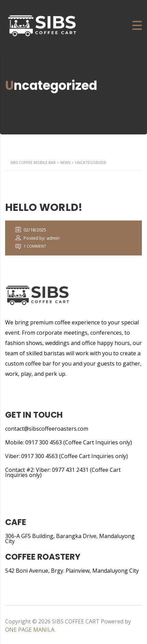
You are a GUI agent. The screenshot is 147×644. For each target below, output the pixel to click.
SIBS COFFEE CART (76, 621)
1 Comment (31, 246)
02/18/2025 (31, 230)
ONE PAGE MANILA (30, 630)
